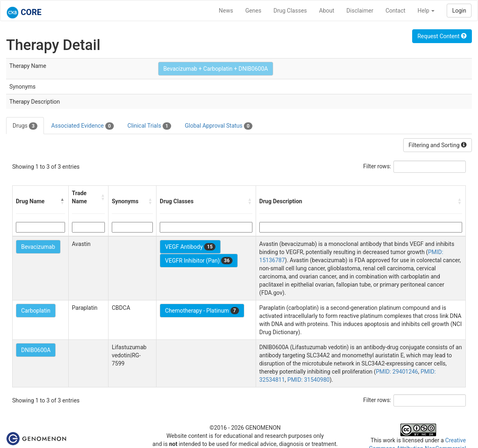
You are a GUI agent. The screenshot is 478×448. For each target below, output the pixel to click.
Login (459, 11)
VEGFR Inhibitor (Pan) (199, 261)
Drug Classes (290, 11)
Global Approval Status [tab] (219, 126)
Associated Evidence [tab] (82, 126)
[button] (63, 201)
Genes (253, 11)
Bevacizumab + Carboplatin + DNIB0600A (216, 69)
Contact (395, 11)
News (226, 11)
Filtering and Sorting (438, 145)
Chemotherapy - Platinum (202, 311)
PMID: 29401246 (397, 372)
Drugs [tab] (25, 126)
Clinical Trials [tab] (149, 126)
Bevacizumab (38, 247)
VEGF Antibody (190, 247)
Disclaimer (360, 11)
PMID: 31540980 (309, 380)
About (327, 11)
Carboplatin (36, 311)
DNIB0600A (36, 350)
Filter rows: (377, 166)
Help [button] (426, 11)
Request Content (442, 36)
